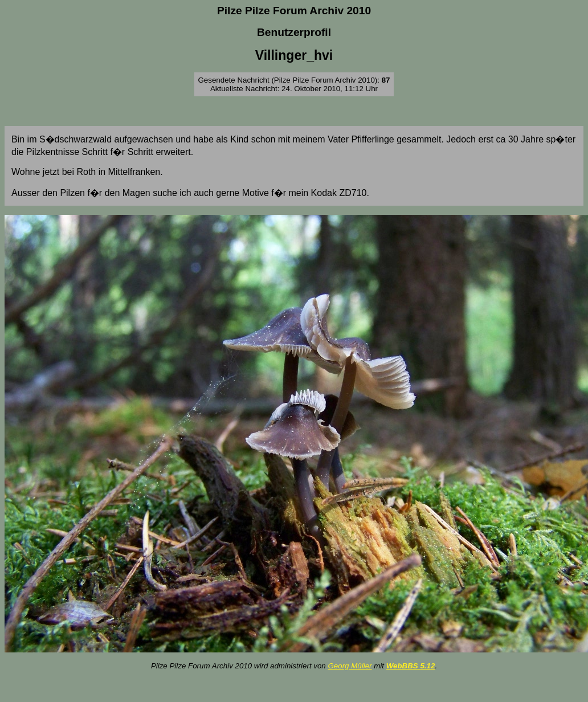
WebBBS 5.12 (411, 666)
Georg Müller (350, 666)
